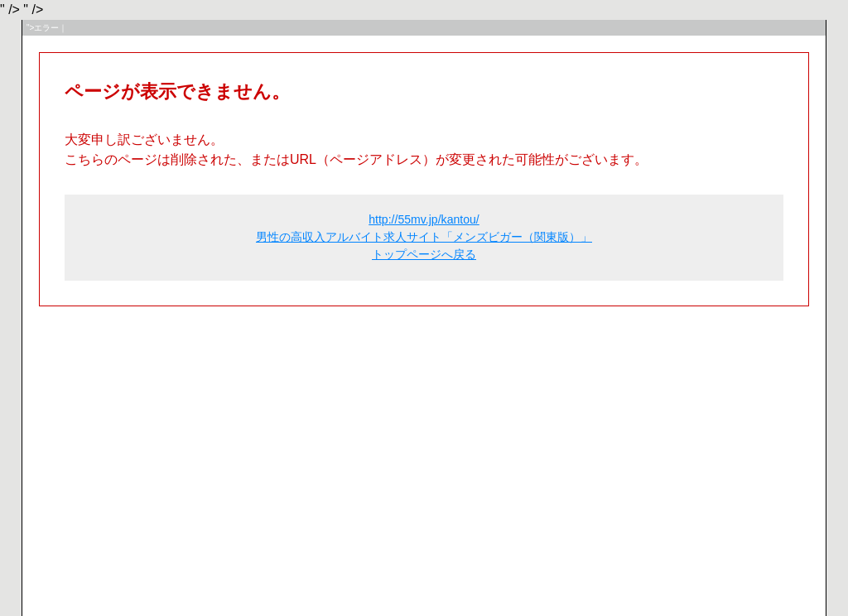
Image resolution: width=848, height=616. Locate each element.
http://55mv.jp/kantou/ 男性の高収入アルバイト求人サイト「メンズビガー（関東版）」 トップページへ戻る (424, 237)
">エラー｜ (47, 28)
